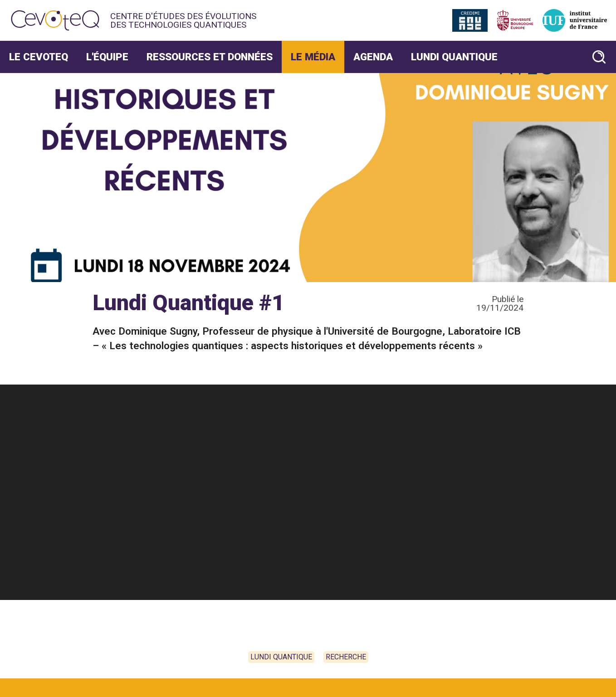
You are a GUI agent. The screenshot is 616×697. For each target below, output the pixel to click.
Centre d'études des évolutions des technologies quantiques (183, 20)
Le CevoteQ (39, 57)
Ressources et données (210, 57)
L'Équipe (107, 57)
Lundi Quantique (454, 57)
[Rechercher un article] (599, 57)
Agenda (373, 57)
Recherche (346, 657)
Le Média (313, 57)
